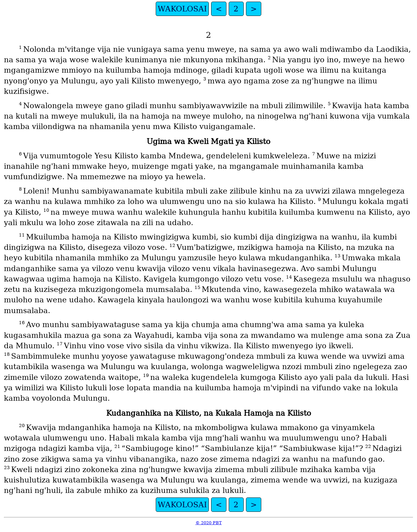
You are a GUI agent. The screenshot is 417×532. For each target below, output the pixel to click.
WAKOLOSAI (182, 9)
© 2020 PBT (209, 523)
